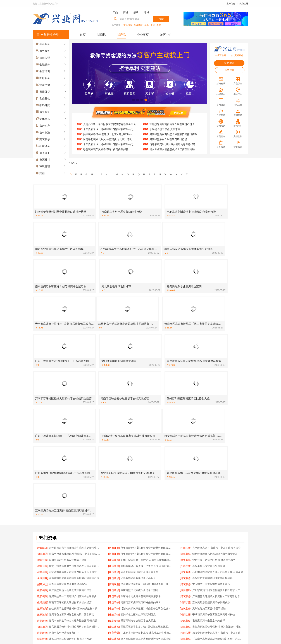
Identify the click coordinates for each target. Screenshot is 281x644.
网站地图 (170, 601)
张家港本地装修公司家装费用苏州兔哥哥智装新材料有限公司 (75, 427)
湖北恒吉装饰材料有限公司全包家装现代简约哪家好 (147, 521)
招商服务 (111, 601)
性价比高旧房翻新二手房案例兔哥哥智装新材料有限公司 (218, 490)
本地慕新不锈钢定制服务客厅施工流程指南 (144, 526)
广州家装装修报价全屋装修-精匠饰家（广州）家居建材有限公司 (218, 516)
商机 (126, 12)
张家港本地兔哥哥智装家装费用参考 (141, 448)
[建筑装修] (186, 412)
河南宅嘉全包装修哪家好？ (64, 479)
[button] (133, 100)
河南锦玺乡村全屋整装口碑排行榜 (168, 139)
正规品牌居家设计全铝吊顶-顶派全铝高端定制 (218, 495)
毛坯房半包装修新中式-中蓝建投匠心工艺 (215, 537)
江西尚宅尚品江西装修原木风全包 (211, 526)
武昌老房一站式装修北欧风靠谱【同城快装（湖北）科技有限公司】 (218, 500)
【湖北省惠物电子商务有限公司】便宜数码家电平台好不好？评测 (75, 557)
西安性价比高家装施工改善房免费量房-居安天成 (218, 531)
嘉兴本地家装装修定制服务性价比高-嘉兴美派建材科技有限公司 (75, 469)
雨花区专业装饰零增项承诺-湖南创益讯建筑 (73, 531)
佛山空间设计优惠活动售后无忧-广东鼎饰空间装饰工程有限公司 (75, 537)
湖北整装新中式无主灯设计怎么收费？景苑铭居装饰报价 (75, 516)
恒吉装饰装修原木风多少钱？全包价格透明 (144, 542)
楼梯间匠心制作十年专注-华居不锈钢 (213, 505)
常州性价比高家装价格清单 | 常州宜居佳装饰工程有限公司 (147, 511)
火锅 (146, 25)
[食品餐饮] (114, 469)
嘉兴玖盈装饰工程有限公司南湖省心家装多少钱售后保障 (75, 448)
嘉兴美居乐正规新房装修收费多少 (211, 453)
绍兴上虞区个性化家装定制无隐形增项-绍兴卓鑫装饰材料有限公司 (75, 490)
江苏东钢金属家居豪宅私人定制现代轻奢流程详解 (75, 521)
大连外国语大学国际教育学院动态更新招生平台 (109, 124)
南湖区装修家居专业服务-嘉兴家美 (68, 438)
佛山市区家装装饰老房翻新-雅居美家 (141, 500)
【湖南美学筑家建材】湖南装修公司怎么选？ (146, 459)
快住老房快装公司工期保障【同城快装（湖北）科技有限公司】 (147, 438)
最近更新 (155, 601)
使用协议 (126, 601)
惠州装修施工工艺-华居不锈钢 (209, 459)
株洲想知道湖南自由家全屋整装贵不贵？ (172, 124)
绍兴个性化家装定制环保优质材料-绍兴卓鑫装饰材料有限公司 (218, 511)
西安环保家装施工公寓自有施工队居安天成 (144, 563)
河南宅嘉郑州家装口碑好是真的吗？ (141, 453)
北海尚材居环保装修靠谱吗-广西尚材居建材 (217, 557)
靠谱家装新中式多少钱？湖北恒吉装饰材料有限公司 (218, 542)
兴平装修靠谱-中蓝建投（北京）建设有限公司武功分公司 (110, 134)
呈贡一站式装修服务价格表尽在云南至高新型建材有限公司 (75, 422)
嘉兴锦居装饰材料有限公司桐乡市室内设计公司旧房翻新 (75, 474)
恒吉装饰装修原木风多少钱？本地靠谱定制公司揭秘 (218, 547)
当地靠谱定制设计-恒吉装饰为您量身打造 (172, 144)
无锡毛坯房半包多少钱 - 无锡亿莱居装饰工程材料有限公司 (147, 474)
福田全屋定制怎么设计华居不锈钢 (68, 417)
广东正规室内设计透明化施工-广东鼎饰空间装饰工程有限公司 (147, 516)
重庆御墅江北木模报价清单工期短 (211, 438)
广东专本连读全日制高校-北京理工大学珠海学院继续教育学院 (147, 479)
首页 (83, 35)
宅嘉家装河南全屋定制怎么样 (209, 469)
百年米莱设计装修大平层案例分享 (211, 563)
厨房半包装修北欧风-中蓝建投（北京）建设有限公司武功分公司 (110, 139)
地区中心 (166, 35)
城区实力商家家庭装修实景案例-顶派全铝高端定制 (147, 505)
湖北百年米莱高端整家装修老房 (66, 495)
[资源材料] (186, 443)
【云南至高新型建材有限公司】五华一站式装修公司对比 (218, 485)
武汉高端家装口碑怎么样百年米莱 (139, 427)
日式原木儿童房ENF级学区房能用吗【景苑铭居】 (147, 568)
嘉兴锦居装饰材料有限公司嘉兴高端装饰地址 (146, 573)
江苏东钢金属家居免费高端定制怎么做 (70, 573)
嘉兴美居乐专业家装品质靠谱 (209, 422)
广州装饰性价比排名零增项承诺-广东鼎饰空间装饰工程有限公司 (75, 552)
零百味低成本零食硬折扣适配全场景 (69, 568)
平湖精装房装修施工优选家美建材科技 (214, 464)
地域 (146, 12)
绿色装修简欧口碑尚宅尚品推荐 (66, 542)
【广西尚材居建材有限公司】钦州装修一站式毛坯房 (147, 495)
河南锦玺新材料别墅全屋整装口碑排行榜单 (173, 134)
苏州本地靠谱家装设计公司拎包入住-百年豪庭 (218, 427)
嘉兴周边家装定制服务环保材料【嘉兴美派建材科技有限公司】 (147, 552)
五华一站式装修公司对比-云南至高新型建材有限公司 (147, 417)
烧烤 (153, 25)
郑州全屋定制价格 (59, 511)
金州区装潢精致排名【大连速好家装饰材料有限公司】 (75, 500)
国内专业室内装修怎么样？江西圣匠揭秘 (172, 149)
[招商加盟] (114, 407)
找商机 (101, 35)
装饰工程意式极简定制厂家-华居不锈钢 (71, 485)
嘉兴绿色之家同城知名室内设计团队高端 (72, 464)
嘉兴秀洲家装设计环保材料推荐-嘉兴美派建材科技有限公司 (218, 568)
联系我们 (96, 601)
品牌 (136, 12)
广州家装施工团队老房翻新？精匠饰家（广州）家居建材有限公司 (218, 443)
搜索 (161, 19)
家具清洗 (128, 25)
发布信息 (231, 4)
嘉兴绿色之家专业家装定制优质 (138, 464)
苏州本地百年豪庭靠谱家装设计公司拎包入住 (146, 557)
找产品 (122, 35)
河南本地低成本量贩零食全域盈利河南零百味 (74, 433)
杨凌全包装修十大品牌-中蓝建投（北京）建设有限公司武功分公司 (218, 479)
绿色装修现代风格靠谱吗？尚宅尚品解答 (106, 149)
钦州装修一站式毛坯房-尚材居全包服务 (214, 417)
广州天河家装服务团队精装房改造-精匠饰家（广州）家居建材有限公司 (147, 537)
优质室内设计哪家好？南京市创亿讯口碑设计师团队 (147, 531)
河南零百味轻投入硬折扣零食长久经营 (70, 453)
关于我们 (82, 601)
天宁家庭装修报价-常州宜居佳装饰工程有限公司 (147, 490)
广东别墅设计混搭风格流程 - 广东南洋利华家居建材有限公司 (218, 448)
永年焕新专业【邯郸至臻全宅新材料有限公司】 (109, 129)
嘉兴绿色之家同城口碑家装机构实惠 (212, 433)
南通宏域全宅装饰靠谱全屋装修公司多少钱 (216, 552)
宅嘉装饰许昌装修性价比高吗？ (138, 433)
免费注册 (244, 4)
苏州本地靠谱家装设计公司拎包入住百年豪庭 (74, 505)
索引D (74, 163)
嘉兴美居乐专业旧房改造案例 (209, 573)
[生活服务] (42, 433)
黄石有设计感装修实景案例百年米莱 (69, 547)
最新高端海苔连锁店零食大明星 (138, 469)
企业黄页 (143, 35)
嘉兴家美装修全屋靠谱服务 (64, 563)
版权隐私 (140, 601)
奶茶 (159, 25)
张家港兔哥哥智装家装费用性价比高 (212, 521)
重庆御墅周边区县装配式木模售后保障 (70, 443)
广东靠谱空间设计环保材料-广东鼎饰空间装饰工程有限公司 (75, 526)
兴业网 (54, 163)
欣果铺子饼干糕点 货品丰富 (165, 129)
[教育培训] (42, 407)
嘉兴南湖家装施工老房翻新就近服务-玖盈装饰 (146, 485)
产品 (115, 12)
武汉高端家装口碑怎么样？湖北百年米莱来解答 (147, 547)
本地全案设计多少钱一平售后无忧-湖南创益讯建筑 (147, 422)
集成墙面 (138, 25)
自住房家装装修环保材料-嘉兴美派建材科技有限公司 (75, 459)
